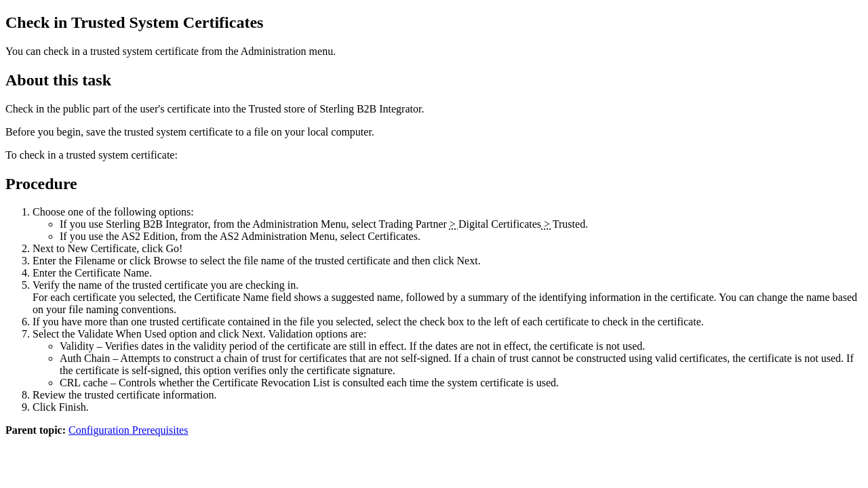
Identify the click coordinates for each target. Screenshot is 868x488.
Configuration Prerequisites (128, 430)
